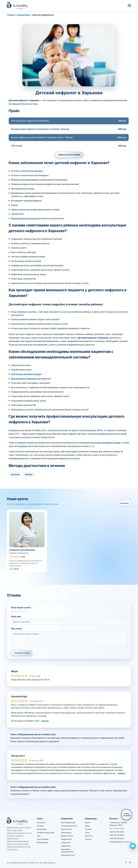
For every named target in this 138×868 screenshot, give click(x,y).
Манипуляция (42, 843)
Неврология (66, 843)
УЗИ (39, 836)
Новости (89, 839)
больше (45, 721)
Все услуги (41, 823)
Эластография (43, 839)
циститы (38, 171)
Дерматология (67, 836)
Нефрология (66, 846)
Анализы (29, 474)
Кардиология (66, 839)
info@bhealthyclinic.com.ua (120, 842)
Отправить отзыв (22, 653)
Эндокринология (68, 855)
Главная (11, 15)
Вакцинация (42, 829)
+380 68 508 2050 (117, 839)
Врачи (88, 823)
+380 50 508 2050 (117, 832)
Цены (87, 826)
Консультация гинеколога (24, 379)
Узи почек (15, 474)
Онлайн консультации (46, 833)
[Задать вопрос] (133, 846)
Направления (24, 15)
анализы (23, 446)
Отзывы (88, 829)
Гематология (66, 829)
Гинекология (66, 833)
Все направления (68, 823)
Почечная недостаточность (25, 218)
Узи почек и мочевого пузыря (105, 443)
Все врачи (125, 503)
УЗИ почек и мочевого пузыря (26, 374)
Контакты (89, 836)
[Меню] (129, 5)
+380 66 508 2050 (117, 835)
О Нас (87, 833)
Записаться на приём (69, 155)
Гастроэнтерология (69, 826)
